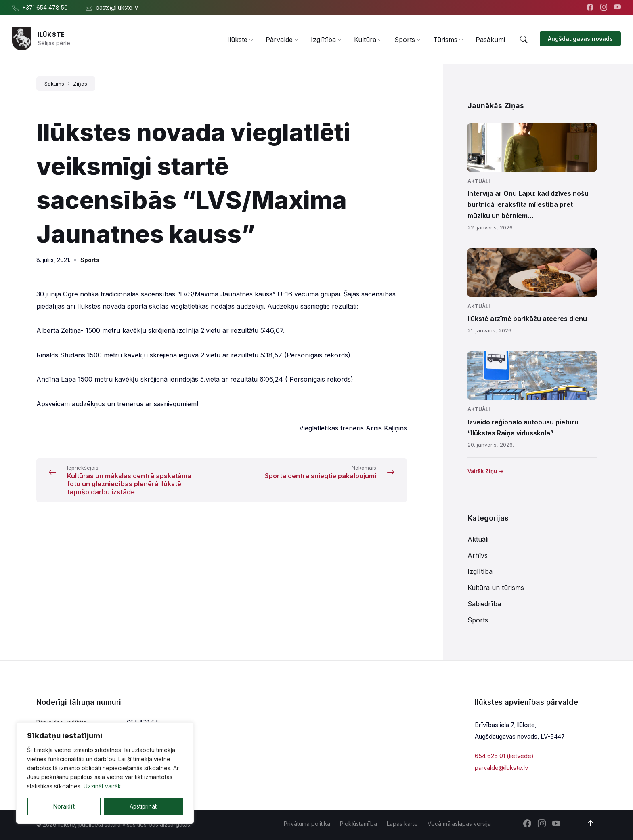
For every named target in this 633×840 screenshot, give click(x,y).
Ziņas (80, 84)
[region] (105, 773)
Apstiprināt (143, 806)
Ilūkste (51, 35)
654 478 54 (143, 722)
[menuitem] (237, 40)
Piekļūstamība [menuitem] (358, 824)
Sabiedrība (484, 604)
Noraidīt (64, 806)
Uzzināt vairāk (102, 786)
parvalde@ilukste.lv (501, 767)
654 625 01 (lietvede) (504, 756)
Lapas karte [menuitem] (402, 824)
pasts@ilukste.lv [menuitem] (117, 7)
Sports (90, 260)
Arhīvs (478, 555)
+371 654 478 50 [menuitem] (45, 7)
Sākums (54, 84)
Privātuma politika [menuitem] (307, 824)
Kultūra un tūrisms (496, 588)
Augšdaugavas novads (580, 39)
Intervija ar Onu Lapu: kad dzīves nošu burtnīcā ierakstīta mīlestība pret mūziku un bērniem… (528, 204)
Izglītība (480, 571)
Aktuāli (479, 181)
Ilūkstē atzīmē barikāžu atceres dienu (527, 319)
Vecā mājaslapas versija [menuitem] (459, 824)
